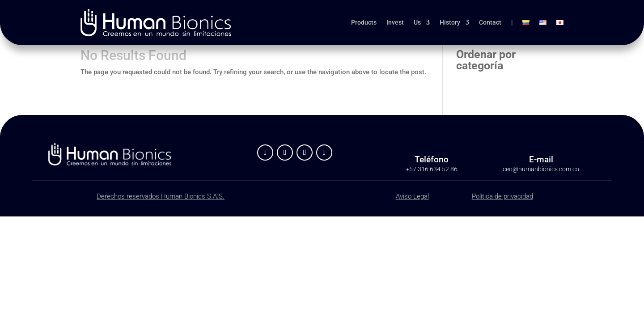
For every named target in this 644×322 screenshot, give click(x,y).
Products (364, 22)
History (450, 22)
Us (417, 22)
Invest (395, 22)
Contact (490, 22)
